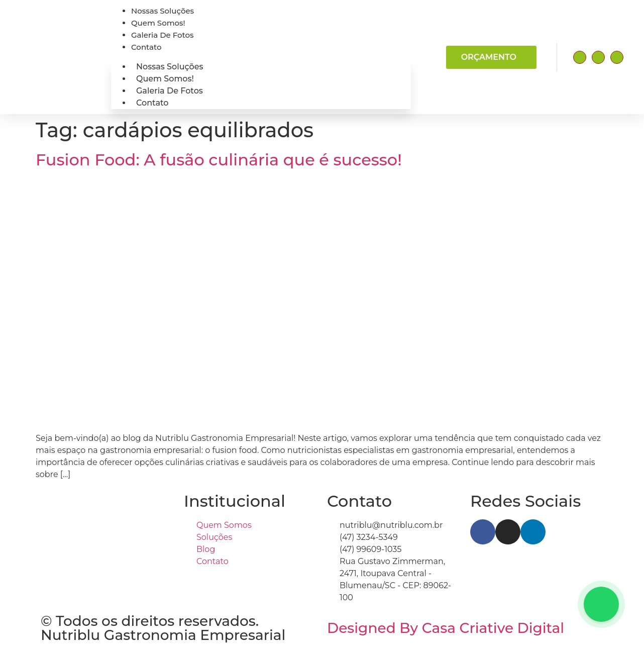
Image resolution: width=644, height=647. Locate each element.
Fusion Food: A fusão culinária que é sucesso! (219, 160)
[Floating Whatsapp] (601, 604)
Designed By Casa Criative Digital (446, 628)
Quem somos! (158, 23)
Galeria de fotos (163, 35)
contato (146, 47)
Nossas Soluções (163, 11)
